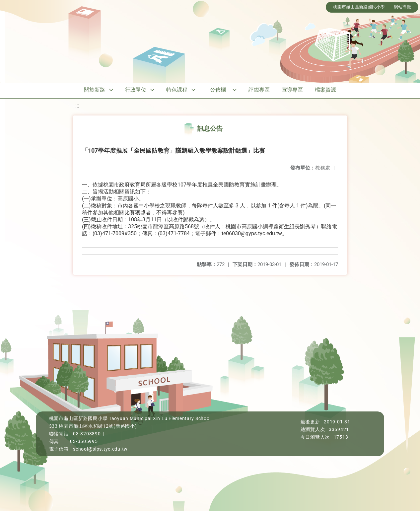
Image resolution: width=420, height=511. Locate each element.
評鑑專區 (259, 90)
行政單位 (136, 90)
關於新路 (95, 90)
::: (77, 106)
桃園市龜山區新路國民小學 (359, 7)
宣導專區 (292, 90)
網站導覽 (402, 7)
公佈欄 (218, 90)
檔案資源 (325, 90)
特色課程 (177, 90)
